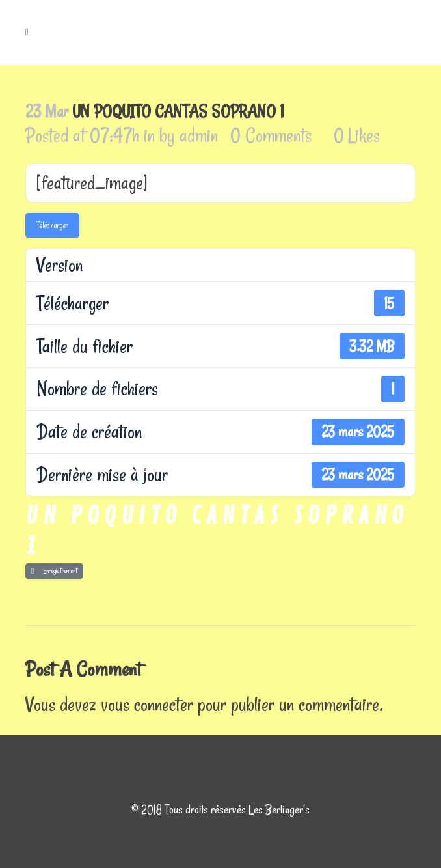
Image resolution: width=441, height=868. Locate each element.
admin (199, 135)
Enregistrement (54, 571)
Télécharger (52, 225)
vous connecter (147, 704)
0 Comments (271, 135)
